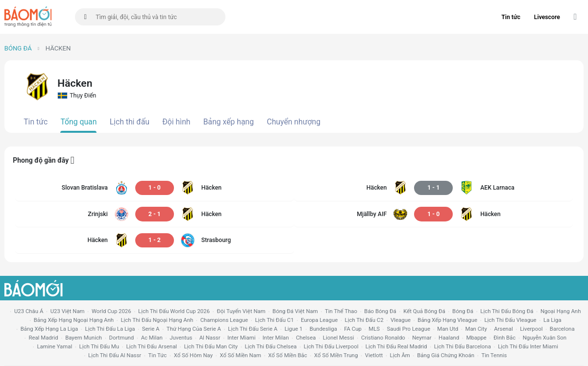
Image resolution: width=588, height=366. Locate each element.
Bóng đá (18, 48)
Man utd (448, 329)
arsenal (503, 329)
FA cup (353, 329)
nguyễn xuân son (545, 338)
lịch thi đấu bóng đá (507, 311)
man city (476, 329)
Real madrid (43, 338)
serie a (151, 329)
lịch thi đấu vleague (510, 320)
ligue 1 (294, 329)
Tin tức (511, 17)
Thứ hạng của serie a (194, 329)
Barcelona (562, 329)
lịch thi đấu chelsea (271, 346)
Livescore (547, 17)
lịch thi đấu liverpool (331, 346)
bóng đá (463, 311)
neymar (422, 338)
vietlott (374, 355)
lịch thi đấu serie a (253, 329)
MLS (374, 329)
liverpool (531, 329)
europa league (319, 320)
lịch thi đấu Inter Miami (528, 346)
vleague (401, 320)
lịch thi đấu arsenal (151, 346)
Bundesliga (323, 329)
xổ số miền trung (336, 355)
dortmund (122, 338)
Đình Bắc (504, 338)
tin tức (158, 355)
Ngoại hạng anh (561, 311)
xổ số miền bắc (287, 355)
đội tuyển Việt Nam (241, 311)
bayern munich (84, 338)
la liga (552, 320)
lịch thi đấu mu (99, 346)
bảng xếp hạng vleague (447, 320)
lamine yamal (54, 346)
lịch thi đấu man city (211, 346)
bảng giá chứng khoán (446, 355)
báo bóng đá (380, 311)
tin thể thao (341, 311)
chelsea (306, 338)
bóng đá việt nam (295, 311)
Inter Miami (241, 338)
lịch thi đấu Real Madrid (396, 346)
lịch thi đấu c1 (274, 320)
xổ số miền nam (240, 355)
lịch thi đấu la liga (110, 329)
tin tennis (494, 355)
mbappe (477, 338)
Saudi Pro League (408, 329)
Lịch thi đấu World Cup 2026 (174, 311)
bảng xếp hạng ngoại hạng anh (74, 320)
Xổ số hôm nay (193, 355)
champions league (224, 320)
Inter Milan (276, 338)
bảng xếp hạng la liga (49, 329)
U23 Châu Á (29, 311)
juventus (181, 338)
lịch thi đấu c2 (364, 320)
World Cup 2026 (111, 311)
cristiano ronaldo (383, 338)
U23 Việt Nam (68, 311)
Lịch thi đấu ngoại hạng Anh (157, 320)
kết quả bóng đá (424, 311)
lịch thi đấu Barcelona (463, 346)
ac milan (152, 338)
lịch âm (400, 355)
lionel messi (339, 338)
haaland (449, 338)
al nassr (210, 338)
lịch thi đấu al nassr (115, 355)
